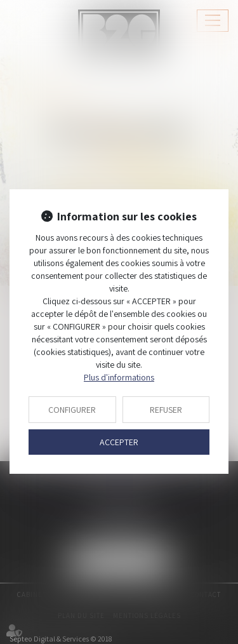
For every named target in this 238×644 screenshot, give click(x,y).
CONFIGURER (72, 410)
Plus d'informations (119, 377)
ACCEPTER (119, 442)
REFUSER (166, 410)
